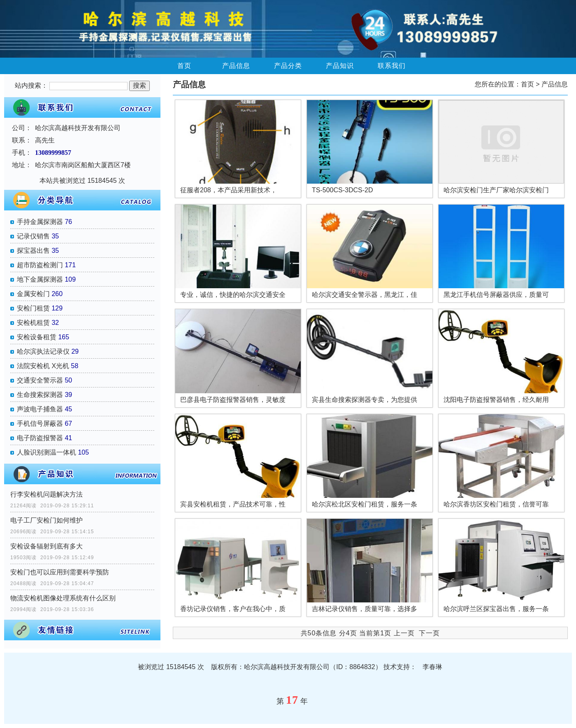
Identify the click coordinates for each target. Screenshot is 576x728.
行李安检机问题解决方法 (46, 494)
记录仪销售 (33, 236)
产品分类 (288, 66)
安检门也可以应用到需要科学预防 (60, 572)
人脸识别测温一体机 (46, 452)
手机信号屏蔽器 (40, 423)
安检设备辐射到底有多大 (46, 546)
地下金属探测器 (40, 279)
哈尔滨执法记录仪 (43, 351)
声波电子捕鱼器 (40, 409)
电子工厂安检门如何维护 (46, 520)
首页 (184, 66)
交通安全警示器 (40, 380)
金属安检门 (33, 294)
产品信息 (236, 66)
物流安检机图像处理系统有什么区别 (63, 598)
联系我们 (392, 66)
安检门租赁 (33, 308)
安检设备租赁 (37, 337)
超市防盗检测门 (40, 265)
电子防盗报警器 (40, 438)
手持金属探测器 (40, 222)
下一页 (429, 633)
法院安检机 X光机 (43, 366)
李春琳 (432, 667)
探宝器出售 (33, 251)
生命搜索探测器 (40, 395)
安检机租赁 (33, 323)
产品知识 (340, 66)
